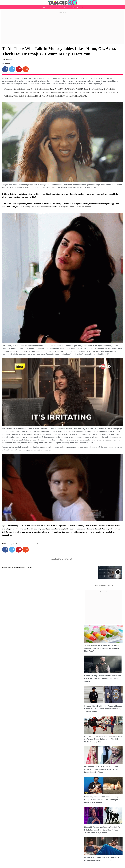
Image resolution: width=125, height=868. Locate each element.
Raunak (8, 63)
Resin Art (48, 7)
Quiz (59, 7)
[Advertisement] (63, 28)
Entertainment (72, 7)
